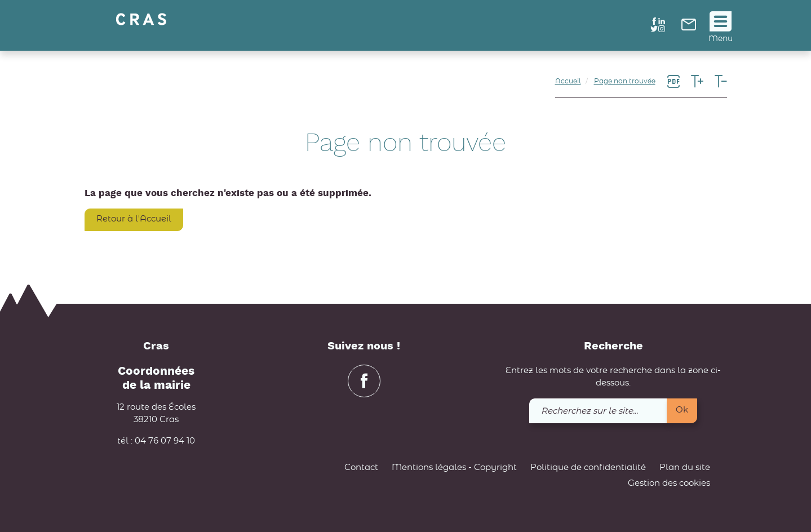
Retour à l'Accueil (134, 219)
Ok (682, 410)
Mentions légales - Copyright (454, 467)
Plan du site (685, 467)
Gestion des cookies (669, 483)
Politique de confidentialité (588, 467)
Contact (361, 467)
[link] (689, 28)
